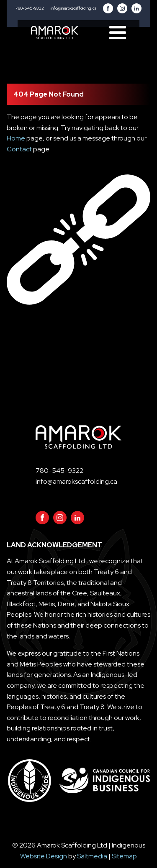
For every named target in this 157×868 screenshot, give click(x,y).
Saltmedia (92, 856)
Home (16, 138)
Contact (19, 149)
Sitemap (124, 856)
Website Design (44, 856)
